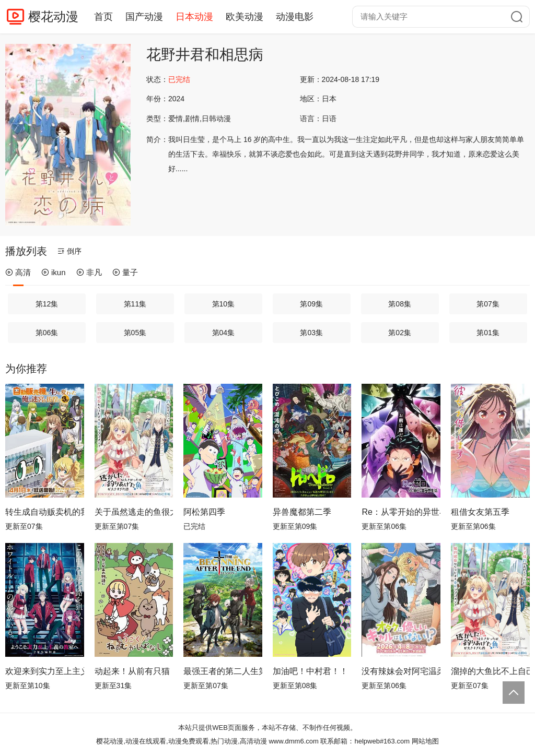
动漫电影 (295, 17)
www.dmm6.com (293, 741)
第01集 (488, 333)
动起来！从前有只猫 (132, 671)
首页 (103, 17)
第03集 (311, 333)
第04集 (224, 333)
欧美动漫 (245, 17)
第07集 (488, 304)
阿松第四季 (204, 512)
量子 (125, 272)
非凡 (89, 272)
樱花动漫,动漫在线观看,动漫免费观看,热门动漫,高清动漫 (181, 741)
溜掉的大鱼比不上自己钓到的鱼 (490, 671)
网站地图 (425, 741)
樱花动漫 (53, 16)
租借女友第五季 (480, 512)
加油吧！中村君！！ (310, 671)
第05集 (135, 333)
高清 (18, 272)
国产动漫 (144, 17)
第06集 (47, 333)
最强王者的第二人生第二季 (223, 671)
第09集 (311, 304)
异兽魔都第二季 (302, 512)
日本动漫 (194, 17)
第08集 (400, 304)
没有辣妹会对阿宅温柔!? (401, 671)
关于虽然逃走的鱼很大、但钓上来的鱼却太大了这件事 (134, 512)
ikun (54, 272)
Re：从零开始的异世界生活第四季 (401, 512)
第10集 (224, 304)
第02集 (400, 333)
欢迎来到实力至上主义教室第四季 (45, 671)
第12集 (47, 304)
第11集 (135, 304)
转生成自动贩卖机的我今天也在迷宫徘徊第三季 (45, 512)
